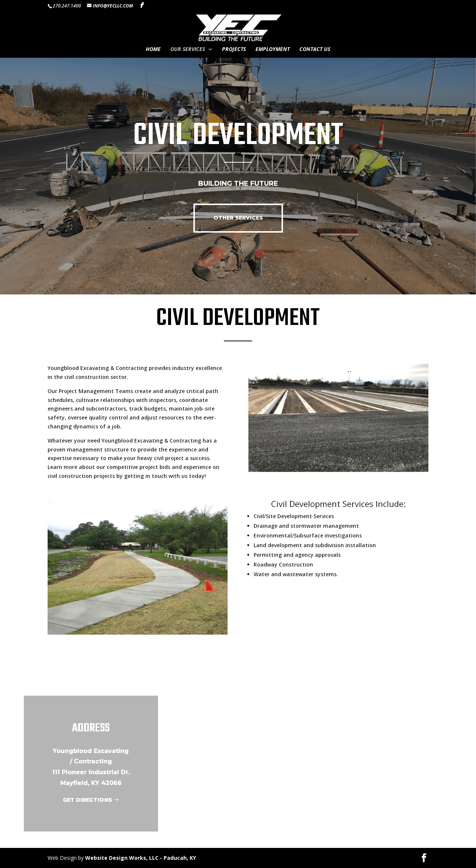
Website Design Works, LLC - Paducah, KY (141, 858)
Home (153, 50)
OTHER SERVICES (238, 218)
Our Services (188, 50)
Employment (273, 50)
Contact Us (315, 50)
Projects (234, 50)
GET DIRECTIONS (87, 800)
